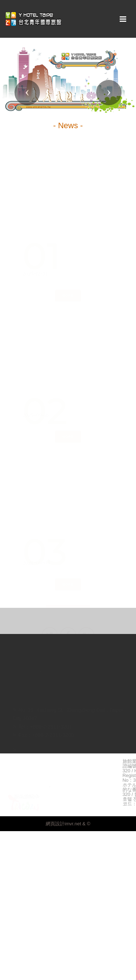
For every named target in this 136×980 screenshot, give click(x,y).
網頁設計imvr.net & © (68, 824)
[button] (27, 93)
